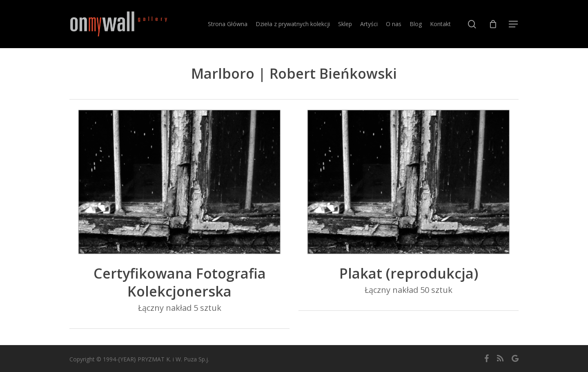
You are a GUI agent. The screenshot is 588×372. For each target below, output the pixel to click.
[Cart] (493, 24)
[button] (514, 24)
